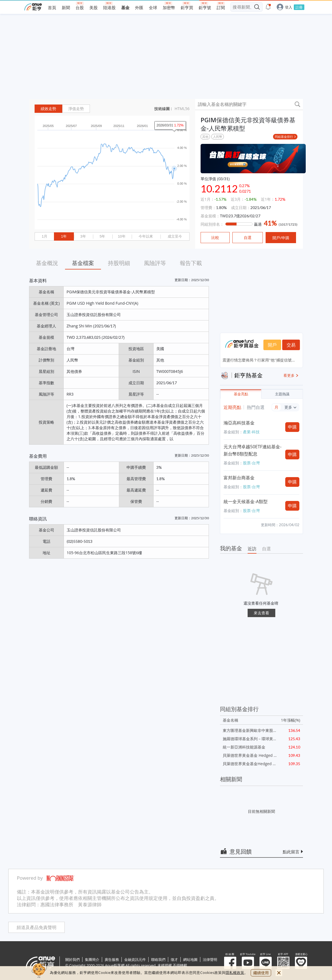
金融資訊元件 (135, 959)
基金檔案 (83, 263)
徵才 (174, 959)
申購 (292, 427)
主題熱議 (282, 394)
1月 (45, 236)
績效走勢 (48, 109)
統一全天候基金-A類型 (246, 502)
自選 (266, 549)
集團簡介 (92, 959)
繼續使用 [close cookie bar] (261, 973)
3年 (83, 236)
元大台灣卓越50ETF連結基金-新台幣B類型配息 (252, 450)
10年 (122, 236)
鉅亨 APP (283, 963)
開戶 (272, 345)
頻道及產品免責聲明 (37, 927)
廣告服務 (112, 959)
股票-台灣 (251, 463)
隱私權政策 (235, 973)
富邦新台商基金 (239, 478)
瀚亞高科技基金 (239, 423)
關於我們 (72, 959)
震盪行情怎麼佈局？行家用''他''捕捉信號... (259, 360)
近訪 (252, 549)
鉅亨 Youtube (248, 963)
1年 (64, 236)
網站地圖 (190, 959)
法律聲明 (210, 959)
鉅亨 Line (266, 963)
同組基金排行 (284, 137)
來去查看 (261, 613)
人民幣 (218, 137)
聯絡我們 (158, 959)
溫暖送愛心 (301, 963)
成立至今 (175, 236)
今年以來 (146, 236)
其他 (205, 137)
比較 (215, 238)
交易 (291, 345)
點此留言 (291, 852)
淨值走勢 (76, 109)
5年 (102, 236)
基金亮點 (241, 394)
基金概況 (47, 263)
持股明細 (119, 263)
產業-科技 (251, 432)
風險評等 (155, 263)
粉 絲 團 (230, 963)
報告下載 (191, 263)
